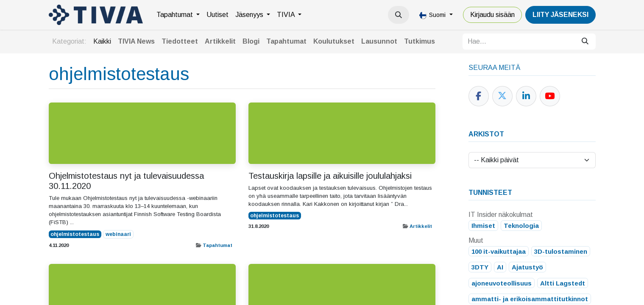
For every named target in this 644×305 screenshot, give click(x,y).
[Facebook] (479, 96)
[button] (399, 15)
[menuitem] (178, 15)
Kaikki (102, 41)
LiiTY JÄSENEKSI (560, 15)
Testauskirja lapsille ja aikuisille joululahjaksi (330, 176)
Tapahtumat (217, 245)
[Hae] (585, 42)
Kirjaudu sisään (492, 15)
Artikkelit (421, 226)
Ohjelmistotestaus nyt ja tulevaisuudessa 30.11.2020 (126, 181)
